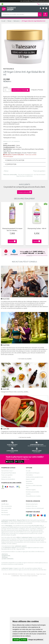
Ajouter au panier (21, 90)
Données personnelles (32, 492)
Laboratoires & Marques (33, 473)
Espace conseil (30, 479)
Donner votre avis (25, 192)
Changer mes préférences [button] (36, 640)
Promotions (29, 475)
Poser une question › (39, 171)
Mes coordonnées (7, 507)
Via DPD (12, 450)
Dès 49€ (37, 444)
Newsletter (29, 482)
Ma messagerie (6, 515)
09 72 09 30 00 (37, 450)
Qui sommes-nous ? (7, 471)
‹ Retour (6, 171)
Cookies (28, 494)
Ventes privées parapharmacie (35, 477)
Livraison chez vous (32, 507)
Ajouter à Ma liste (37, 90)
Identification (5, 504)
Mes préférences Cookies (33, 496)
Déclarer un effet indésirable (34, 486)
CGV (27, 488)
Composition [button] (10, 164)
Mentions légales (31, 490)
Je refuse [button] (24, 640)
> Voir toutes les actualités (25, 359)
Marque (9, 21)
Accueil (3, 21)
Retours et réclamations (8, 479)
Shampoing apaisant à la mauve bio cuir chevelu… (12, 230)
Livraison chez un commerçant (35, 509)
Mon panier (5, 511)
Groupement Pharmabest (9, 473)
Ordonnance (30, 484)
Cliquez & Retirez (12, 444)
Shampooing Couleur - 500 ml (37, 229)
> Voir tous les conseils (25, 438)
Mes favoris (5, 513)
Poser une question (7, 475)
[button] (7, 90)
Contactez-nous (6, 477)
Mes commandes (6, 509)
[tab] (24, 160)
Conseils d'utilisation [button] (14, 160)
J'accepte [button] (16, 640)
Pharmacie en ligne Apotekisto (29, 576)
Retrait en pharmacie (32, 504)
